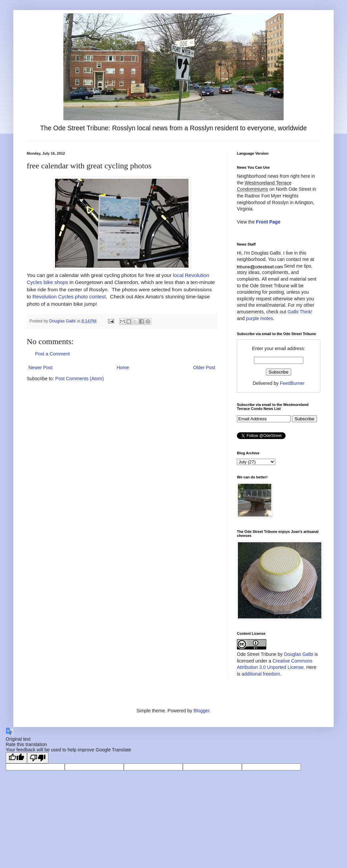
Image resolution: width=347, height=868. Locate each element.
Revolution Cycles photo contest (69, 297)
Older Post (204, 368)
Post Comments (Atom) (80, 379)
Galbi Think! (300, 312)
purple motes (259, 318)
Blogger (201, 711)
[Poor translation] (38, 758)
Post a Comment (52, 354)
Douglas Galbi (299, 654)
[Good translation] (16, 758)
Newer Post (40, 368)
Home (123, 368)
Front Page (268, 222)
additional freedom (261, 674)
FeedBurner (292, 383)
